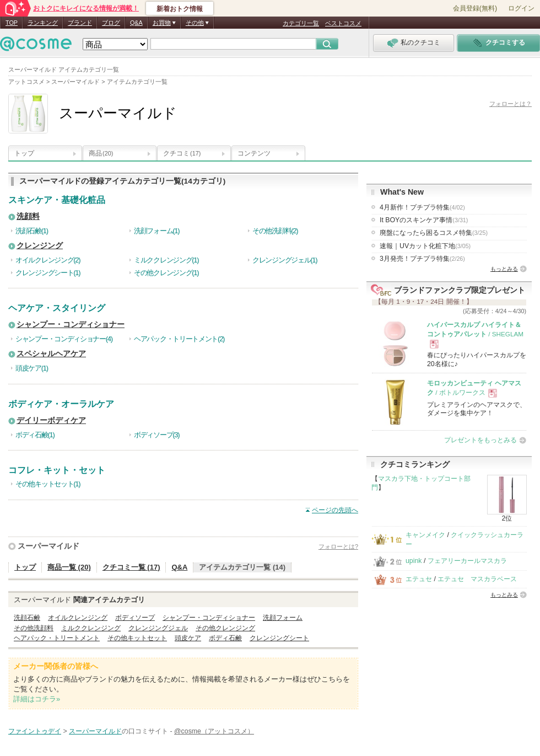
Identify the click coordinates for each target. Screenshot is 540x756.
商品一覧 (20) (69, 567)
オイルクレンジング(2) (48, 260)
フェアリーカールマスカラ (467, 561)
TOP (12, 23)
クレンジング (40, 246)
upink (414, 561)
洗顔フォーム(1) (156, 231)
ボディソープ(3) (156, 435)
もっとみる (504, 269)
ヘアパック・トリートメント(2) (179, 339)
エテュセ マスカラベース (477, 579)
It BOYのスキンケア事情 (424, 220)
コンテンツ (254, 153)
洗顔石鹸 (27, 618)
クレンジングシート (279, 638)
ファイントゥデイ (35, 731)
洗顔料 (28, 216)
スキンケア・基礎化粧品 (57, 200)
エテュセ (419, 579)
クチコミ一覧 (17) (131, 567)
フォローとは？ (511, 104)
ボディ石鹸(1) (35, 435)
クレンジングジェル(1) (285, 260)
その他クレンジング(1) (166, 273)
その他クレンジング (225, 628)
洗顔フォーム (283, 618)
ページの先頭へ (335, 510)
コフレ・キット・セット (57, 470)
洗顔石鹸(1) (32, 231)
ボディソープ (135, 618)
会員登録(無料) (475, 8)
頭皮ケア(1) (32, 368)
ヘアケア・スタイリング (57, 308)
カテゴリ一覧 (301, 23)
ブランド (80, 23)
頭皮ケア (188, 638)
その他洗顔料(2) (275, 231)
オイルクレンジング (78, 618)
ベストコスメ (343, 23)
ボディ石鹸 (225, 638)
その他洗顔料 (34, 628)
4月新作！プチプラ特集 (422, 207)
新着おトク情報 (180, 9)
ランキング (43, 23)
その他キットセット (137, 638)
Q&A (136, 23)
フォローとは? (338, 546)
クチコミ (182, 153)
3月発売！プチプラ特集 (422, 259)
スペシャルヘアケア (51, 354)
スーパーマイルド (48, 546)
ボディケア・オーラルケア (61, 404)
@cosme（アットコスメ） (214, 731)
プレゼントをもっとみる (480, 440)
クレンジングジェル (158, 628)
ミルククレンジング (91, 628)
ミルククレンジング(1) (166, 260)
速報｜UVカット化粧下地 (425, 246)
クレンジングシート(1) (48, 273)
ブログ (111, 23)
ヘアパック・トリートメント (57, 638)
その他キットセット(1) (48, 484)
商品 (101, 153)
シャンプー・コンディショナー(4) (64, 339)
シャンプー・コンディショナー (71, 325)
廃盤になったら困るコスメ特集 (434, 233)
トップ (24, 153)
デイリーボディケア (51, 420)
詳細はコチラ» (37, 699)
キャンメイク (425, 535)
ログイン (521, 8)
